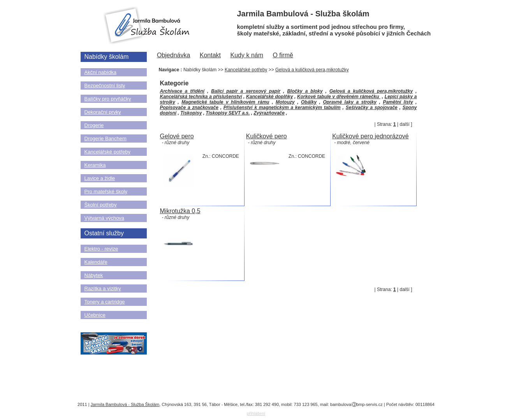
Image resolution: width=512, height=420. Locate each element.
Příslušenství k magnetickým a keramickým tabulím (282, 108)
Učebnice (95, 315)
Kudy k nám (247, 55)
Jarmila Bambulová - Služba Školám (125, 404)
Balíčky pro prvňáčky (108, 99)
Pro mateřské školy (106, 191)
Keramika (95, 165)
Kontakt (210, 55)
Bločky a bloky (305, 91)
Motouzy (285, 102)
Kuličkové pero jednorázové (370, 136)
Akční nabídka (100, 72)
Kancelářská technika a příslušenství (201, 97)
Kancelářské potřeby (108, 152)
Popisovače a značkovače (189, 108)
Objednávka (173, 55)
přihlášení (256, 413)
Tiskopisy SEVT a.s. (228, 113)
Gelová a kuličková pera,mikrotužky (312, 70)
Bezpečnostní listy (105, 86)
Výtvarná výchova (105, 218)
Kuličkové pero (267, 136)
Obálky (309, 102)
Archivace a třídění (182, 91)
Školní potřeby (101, 205)
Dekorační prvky (103, 112)
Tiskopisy (191, 113)
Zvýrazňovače (269, 113)
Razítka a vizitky (103, 289)
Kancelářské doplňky (269, 97)
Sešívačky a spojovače (372, 108)
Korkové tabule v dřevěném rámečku (339, 97)
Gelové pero (177, 136)
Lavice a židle (100, 178)
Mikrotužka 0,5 (180, 211)
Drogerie (94, 125)
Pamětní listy (398, 102)
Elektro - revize (101, 249)
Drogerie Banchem (106, 139)
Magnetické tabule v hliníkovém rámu (225, 102)
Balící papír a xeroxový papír (246, 91)
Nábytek (94, 275)
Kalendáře (96, 262)
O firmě (283, 55)
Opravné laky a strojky (350, 102)
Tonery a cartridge (105, 302)
